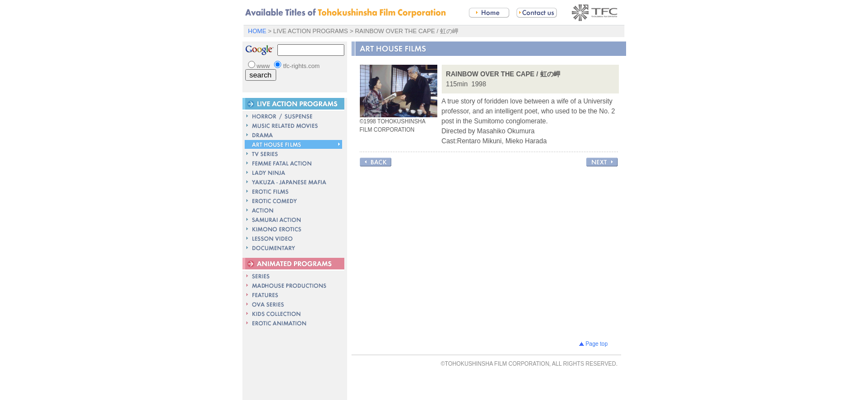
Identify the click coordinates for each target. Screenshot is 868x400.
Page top (596, 342)
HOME (257, 31)
